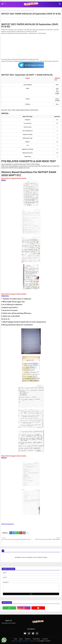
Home (3, 11)
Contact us (28, 639)
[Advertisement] (31, 47)
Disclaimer (45, 639)
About (21, 639)
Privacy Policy (36, 639)
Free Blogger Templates (44, 641)
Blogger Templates (23, 641)
